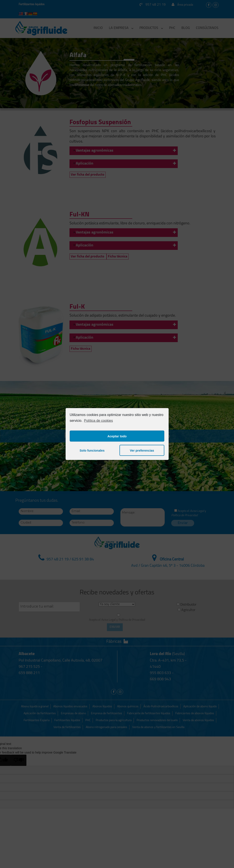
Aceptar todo (117, 436)
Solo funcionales (92, 450)
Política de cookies (98, 420)
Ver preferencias (142, 450)
